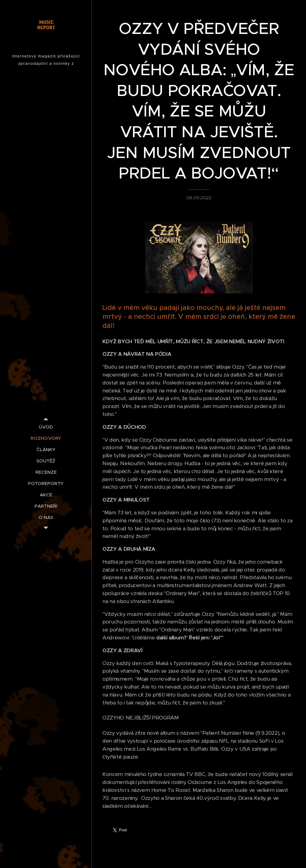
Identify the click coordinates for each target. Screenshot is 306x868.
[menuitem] (46, 427)
